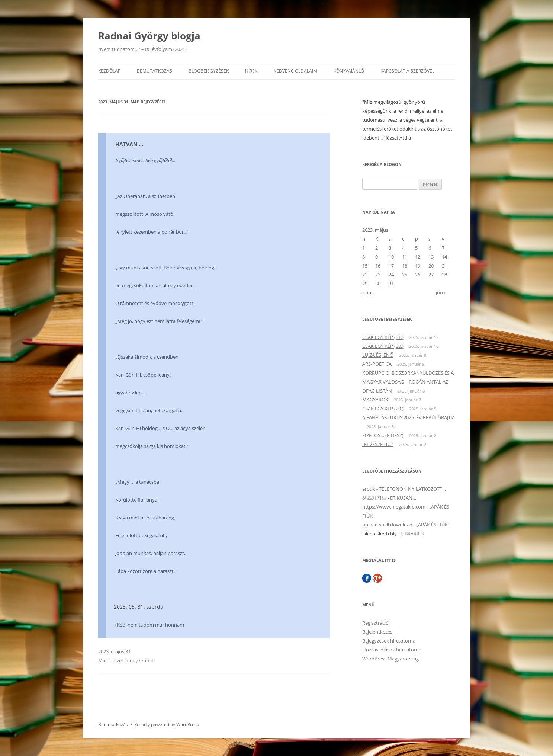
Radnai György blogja (149, 36)
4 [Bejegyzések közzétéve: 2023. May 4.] (403, 248)
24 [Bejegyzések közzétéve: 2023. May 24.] (391, 275)
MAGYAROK (375, 400)
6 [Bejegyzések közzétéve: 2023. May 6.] (430, 248)
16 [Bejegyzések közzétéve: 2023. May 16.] (378, 266)
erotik (369, 489)
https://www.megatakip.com (394, 507)
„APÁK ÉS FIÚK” (433, 525)
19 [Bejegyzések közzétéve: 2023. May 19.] (418, 266)
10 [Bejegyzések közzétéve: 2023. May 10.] (391, 257)
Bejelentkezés (377, 632)
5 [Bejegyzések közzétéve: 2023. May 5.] (416, 248)
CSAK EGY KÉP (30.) (383, 346)
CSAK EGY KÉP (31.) (383, 337)
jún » (441, 292)
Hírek (251, 71)
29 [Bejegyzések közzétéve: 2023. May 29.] (365, 283)
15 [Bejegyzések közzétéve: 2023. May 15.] (365, 266)
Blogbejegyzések (209, 71)
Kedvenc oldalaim (295, 71)
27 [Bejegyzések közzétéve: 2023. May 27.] (431, 275)
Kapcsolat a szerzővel (407, 71)
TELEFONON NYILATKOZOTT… (412, 489)
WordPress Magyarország (390, 659)
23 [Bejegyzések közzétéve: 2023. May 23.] (378, 275)
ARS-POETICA (377, 364)
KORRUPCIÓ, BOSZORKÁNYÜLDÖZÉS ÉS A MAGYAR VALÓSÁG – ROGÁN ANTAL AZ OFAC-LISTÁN (408, 382)
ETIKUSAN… (403, 498)
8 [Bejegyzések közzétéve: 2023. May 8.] (364, 257)
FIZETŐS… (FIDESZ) (383, 435)
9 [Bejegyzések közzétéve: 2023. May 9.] (377, 257)
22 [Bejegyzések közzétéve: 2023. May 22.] (365, 275)
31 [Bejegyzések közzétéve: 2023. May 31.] (391, 283)
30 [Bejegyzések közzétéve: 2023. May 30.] (378, 283)
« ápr (368, 292)
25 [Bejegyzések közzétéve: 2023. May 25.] (405, 275)
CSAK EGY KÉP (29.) (383, 409)
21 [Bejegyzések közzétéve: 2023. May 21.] (444, 266)
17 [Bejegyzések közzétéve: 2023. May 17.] (391, 266)
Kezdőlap (109, 71)
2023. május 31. (115, 651)
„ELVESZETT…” (378, 444)
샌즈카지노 (374, 498)
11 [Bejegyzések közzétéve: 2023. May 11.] (405, 257)
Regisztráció (375, 623)
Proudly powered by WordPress (167, 725)
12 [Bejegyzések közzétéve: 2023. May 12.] (418, 257)
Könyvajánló (349, 71)
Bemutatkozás (155, 71)
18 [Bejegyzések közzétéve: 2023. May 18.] (405, 266)
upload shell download (387, 525)
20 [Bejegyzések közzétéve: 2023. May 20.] (431, 266)
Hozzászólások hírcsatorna (392, 650)
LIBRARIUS (412, 534)
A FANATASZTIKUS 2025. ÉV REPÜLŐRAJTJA (409, 417)
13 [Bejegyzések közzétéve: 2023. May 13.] (431, 257)
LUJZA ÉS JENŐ (378, 355)
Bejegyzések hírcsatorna (389, 641)
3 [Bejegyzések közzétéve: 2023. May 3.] (390, 248)
